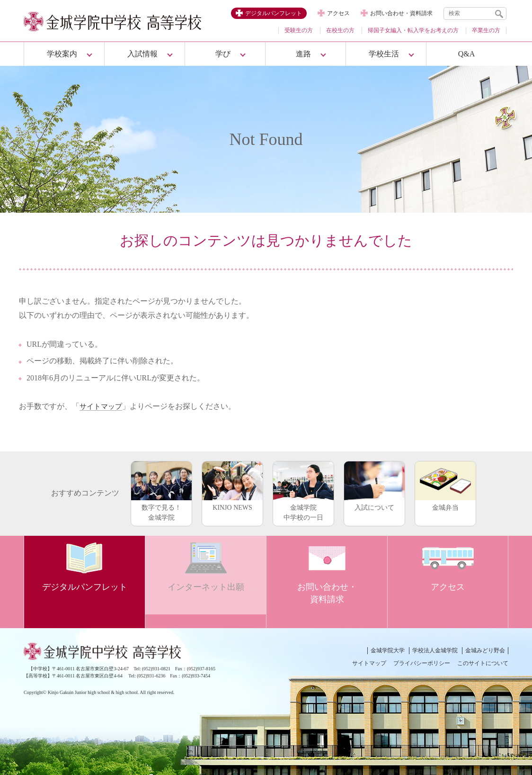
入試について (374, 486)
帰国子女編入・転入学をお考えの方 (413, 30)
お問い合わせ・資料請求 (401, 13)
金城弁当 (445, 486)
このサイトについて (483, 663)
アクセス (338, 13)
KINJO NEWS (232, 486)
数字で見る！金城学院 (161, 491)
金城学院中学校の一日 (303, 491)
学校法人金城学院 (435, 650)
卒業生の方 (486, 30)
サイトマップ (102, 406)
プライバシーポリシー (422, 663)
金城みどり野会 (485, 650)
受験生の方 (299, 30)
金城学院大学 (388, 650)
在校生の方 (340, 30)
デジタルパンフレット (274, 13)
